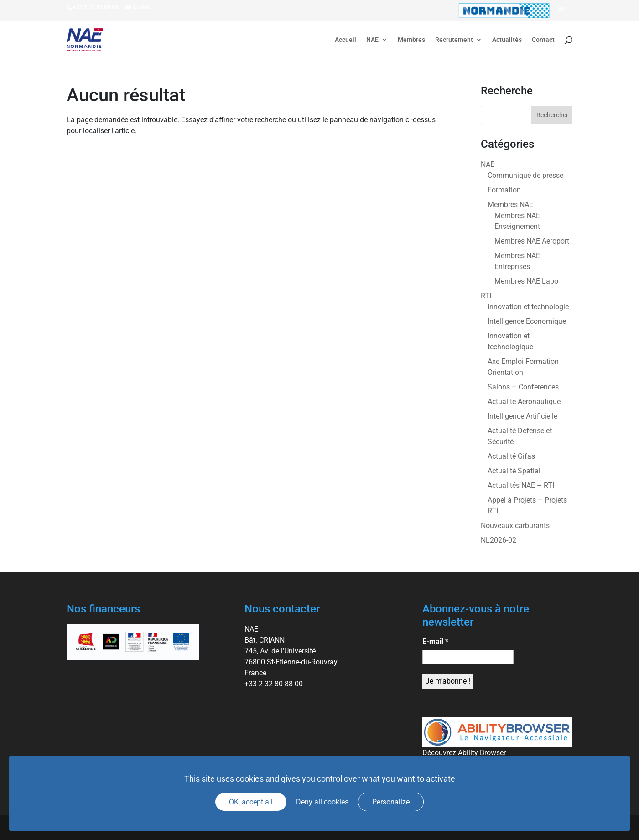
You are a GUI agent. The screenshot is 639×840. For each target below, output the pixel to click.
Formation (504, 190)
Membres (411, 40)
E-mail (435, 641)
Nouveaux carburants (515, 526)
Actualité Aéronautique (524, 402)
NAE (372, 40)
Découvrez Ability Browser (464, 753)
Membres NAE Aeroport (532, 241)
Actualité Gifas (511, 456)
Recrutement (454, 40)
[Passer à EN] (561, 9)
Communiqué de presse (525, 175)
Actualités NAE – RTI (521, 485)
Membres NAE (510, 205)
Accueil (345, 40)
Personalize (391, 802)
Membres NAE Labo (526, 281)
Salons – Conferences (523, 387)
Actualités (507, 40)
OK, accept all (251, 802)
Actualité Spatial (514, 471)
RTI (486, 296)
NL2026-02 (499, 540)
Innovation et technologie (528, 307)
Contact (543, 40)
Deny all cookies (322, 802)
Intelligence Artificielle (522, 416)
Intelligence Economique (527, 321)
